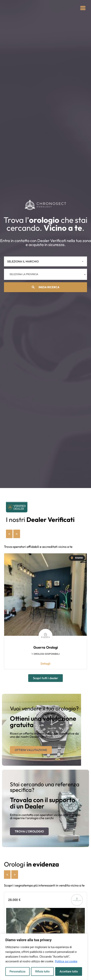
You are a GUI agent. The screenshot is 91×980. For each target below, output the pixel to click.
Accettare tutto (69, 971)
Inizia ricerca (46, 287)
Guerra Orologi (46, 647)
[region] (44, 957)
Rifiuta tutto (43, 971)
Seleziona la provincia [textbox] (24, 274)
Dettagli (46, 664)
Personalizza (17, 971)
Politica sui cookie (66, 962)
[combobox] (45, 274)
